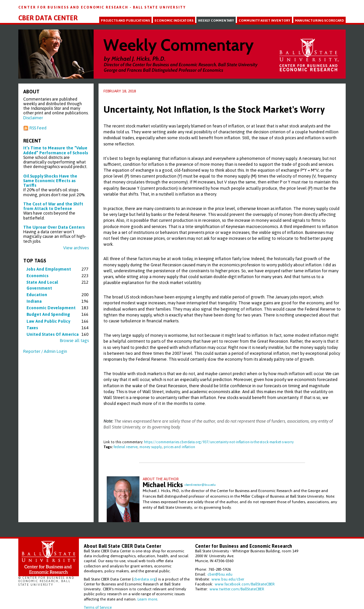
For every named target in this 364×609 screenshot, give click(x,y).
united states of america (53, 334)
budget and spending (48, 314)
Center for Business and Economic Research (74, 7)
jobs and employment (49, 269)
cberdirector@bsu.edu (200, 485)
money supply (151, 447)
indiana (34, 301)
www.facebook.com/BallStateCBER (245, 584)
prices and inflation (179, 447)
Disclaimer (33, 118)
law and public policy (48, 321)
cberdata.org (145, 579)
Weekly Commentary (216, 20)
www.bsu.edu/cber (228, 579)
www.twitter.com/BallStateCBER (237, 589)
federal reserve (126, 447)
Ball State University (159, 7)
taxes (32, 328)
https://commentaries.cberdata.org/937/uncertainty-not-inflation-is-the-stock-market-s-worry (219, 442)
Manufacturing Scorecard (319, 20)
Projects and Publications (125, 20)
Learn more (147, 599)
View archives (76, 248)
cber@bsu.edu (220, 574)
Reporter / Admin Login (45, 351)
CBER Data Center (48, 18)
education (37, 295)
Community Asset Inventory (264, 20)
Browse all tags (74, 341)
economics (37, 276)
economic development (51, 308)
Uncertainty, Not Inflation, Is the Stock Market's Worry (214, 109)
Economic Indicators (174, 20)
